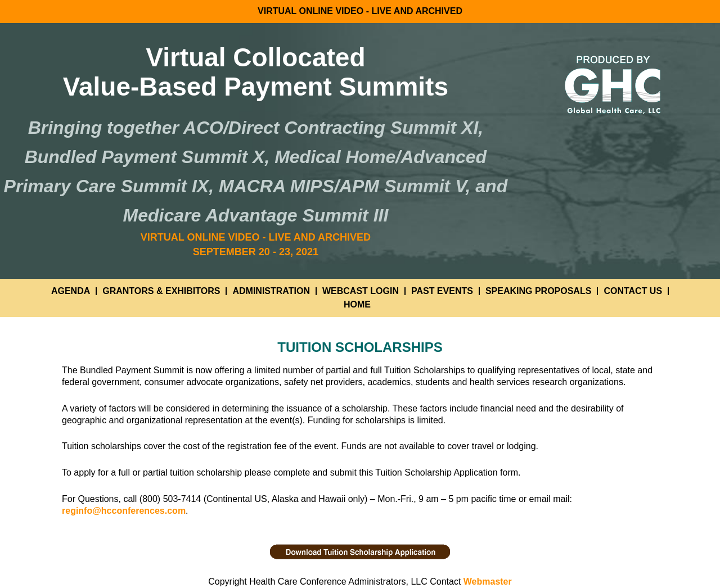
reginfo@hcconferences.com (124, 511)
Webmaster (488, 582)
